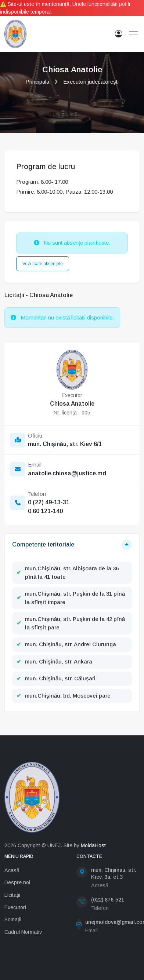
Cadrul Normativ (23, 932)
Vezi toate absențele (43, 264)
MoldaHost (93, 845)
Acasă (12, 870)
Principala (37, 82)
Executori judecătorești (91, 82)
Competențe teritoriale (43, 544)
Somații (13, 919)
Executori (15, 907)
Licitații (12, 895)
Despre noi (17, 882)
